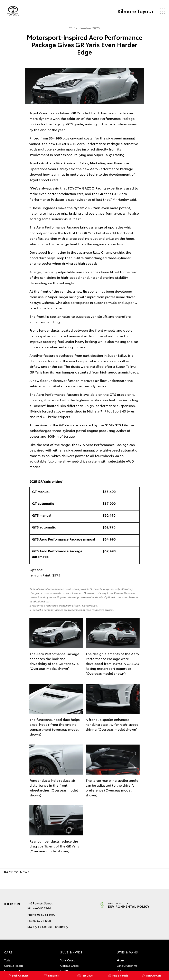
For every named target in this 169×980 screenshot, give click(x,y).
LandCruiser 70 (127, 966)
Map (31, 927)
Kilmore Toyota (135, 11)
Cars (8, 952)
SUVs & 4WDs (71, 952)
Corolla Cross (69, 966)
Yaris (7, 960)
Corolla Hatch (13, 966)
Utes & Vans (127, 952)
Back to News (17, 872)
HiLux (120, 960)
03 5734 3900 (46, 914)
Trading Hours (51, 927)
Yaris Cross (68, 960)
